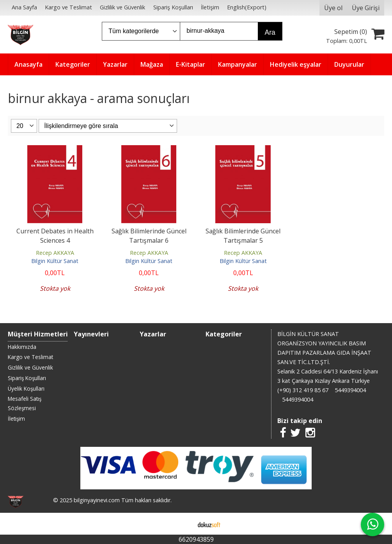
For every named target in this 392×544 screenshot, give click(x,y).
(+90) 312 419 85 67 (303, 390)
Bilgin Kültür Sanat (55, 261)
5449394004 (350, 390)
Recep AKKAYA (55, 253)
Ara (270, 32)
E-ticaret (184, 524)
